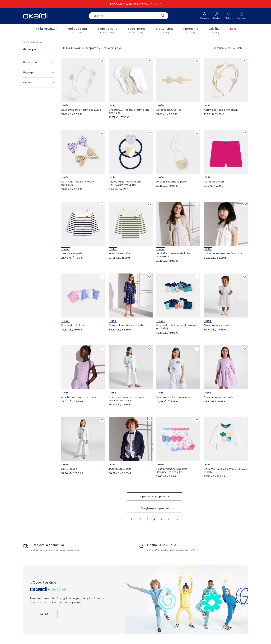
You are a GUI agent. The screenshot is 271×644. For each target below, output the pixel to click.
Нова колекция (35, 42)
